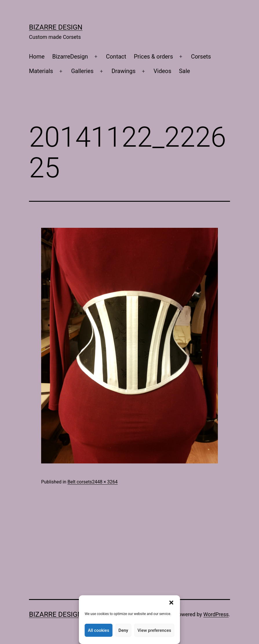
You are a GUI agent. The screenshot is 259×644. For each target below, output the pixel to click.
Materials (41, 71)
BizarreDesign (70, 57)
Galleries (82, 71)
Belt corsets (80, 482)
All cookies (99, 630)
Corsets (201, 57)
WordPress (216, 614)
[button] (172, 603)
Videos (162, 71)
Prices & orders (153, 57)
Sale (185, 71)
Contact (116, 57)
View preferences (154, 630)
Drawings (124, 71)
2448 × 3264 (105, 482)
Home (37, 57)
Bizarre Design (56, 27)
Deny (123, 630)
